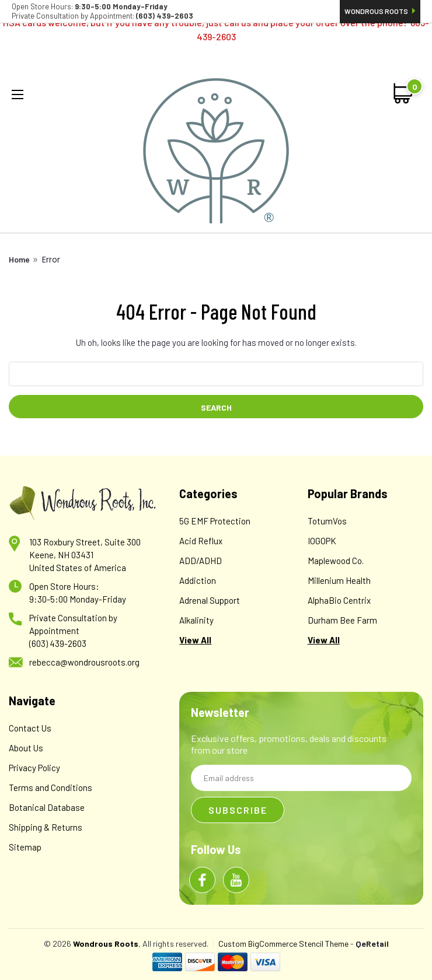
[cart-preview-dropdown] (404, 93)
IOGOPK (322, 541)
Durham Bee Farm (342, 620)
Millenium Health (339, 580)
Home (19, 259)
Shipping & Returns (46, 827)
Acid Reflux (201, 541)
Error (51, 260)
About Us (26, 748)
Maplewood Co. (336, 561)
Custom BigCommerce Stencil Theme (283, 944)
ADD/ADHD (201, 561)
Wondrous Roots (380, 11)
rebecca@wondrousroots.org (84, 662)
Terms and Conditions (50, 787)
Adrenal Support (210, 600)
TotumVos (327, 521)
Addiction (198, 580)
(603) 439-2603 (58, 643)
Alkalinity (196, 620)
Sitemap (25, 847)
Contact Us (30, 728)
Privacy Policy (34, 768)
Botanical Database (47, 807)
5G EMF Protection (215, 521)
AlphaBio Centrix (339, 600)
